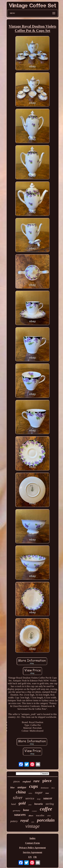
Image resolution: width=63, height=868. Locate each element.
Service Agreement (32, 852)
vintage (32, 826)
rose (47, 793)
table (33, 822)
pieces (17, 781)
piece (47, 781)
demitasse (45, 788)
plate (30, 805)
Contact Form (32, 843)
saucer (48, 798)
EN (30, 857)
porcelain (46, 820)
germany (17, 811)
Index (33, 838)
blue (12, 788)
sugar (39, 792)
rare (36, 781)
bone (26, 810)
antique (22, 787)
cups (34, 786)
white (49, 816)
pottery (14, 821)
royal (24, 820)
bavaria (39, 804)
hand (13, 804)
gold (22, 803)
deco (53, 788)
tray (39, 799)
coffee (46, 809)
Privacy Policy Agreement (33, 848)
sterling (50, 804)
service (30, 798)
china (21, 792)
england (27, 782)
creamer (34, 811)
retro (30, 793)
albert (31, 816)
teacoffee (40, 815)
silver (18, 798)
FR (35, 857)
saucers (20, 815)
